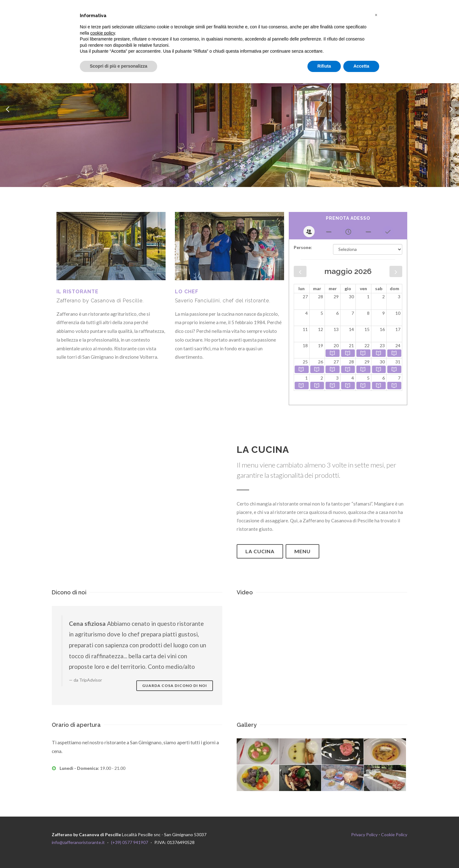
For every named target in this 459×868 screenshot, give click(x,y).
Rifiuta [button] (324, 66)
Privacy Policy (364, 834)
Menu (302, 551)
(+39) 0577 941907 (130, 842)
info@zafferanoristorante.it (78, 842)
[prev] (300, 271)
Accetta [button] (361, 66)
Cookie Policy (394, 834)
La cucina (260, 551)
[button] (376, 15)
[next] (396, 271)
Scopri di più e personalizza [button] (118, 66)
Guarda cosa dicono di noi (175, 686)
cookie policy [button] (102, 33)
